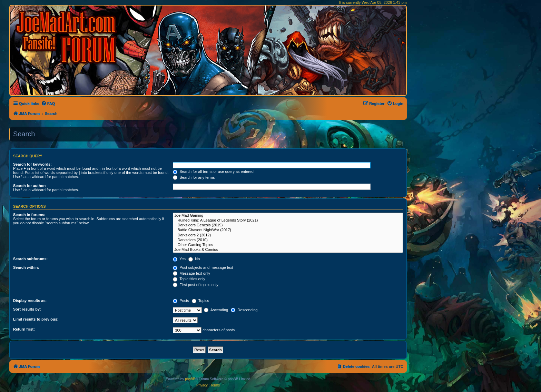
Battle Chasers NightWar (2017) (288, 230)
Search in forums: (29, 215)
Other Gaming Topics (288, 245)
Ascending (216, 310)
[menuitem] (48, 104)
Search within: (26, 267)
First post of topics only (196, 285)
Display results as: (30, 301)
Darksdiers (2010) (288, 240)
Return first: (24, 329)
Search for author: (29, 186)
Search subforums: (30, 259)
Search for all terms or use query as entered (213, 171)
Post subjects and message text (203, 267)
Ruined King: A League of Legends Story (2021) (288, 220)
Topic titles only (189, 279)
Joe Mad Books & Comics (288, 250)
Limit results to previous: (36, 319)
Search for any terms (194, 177)
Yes (179, 259)
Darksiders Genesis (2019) (288, 225)
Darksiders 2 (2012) (288, 235)
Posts (181, 301)
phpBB (190, 379)
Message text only (191, 273)
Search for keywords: (32, 164)
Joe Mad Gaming (288, 216)
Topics (200, 301)
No (194, 259)
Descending (244, 310)
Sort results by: (27, 309)
